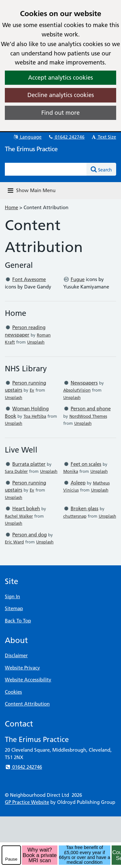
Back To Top (18, 621)
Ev (32, 390)
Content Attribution (27, 704)
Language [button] (27, 137)
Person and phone (91, 409)
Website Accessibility (28, 680)
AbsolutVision (77, 390)
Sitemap (14, 608)
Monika (71, 471)
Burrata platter (29, 464)
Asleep (78, 483)
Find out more (60, 113)
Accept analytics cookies (60, 78)
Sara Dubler (16, 471)
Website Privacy (22, 668)
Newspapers (84, 383)
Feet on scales (86, 464)
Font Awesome (29, 279)
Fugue (78, 279)
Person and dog (30, 535)
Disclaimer (16, 655)
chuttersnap (75, 516)
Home (11, 207)
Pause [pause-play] (11, 859)
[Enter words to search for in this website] (46, 169)
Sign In (12, 596)
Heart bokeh (26, 508)
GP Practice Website (27, 802)
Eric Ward (14, 542)
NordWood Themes (88, 416)
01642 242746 (66, 137)
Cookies (13, 692)
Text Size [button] (103, 137)
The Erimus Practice (31, 149)
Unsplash (36, 342)
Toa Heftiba (35, 416)
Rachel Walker (19, 516)
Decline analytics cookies (61, 95)
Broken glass (85, 508)
